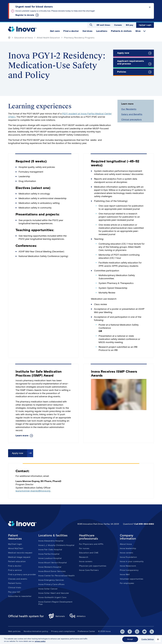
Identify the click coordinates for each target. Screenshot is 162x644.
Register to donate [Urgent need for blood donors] (25, 15)
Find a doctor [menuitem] (71, 31)
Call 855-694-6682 (144, 524)
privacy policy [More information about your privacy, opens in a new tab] (40, 641)
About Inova (126, 544)
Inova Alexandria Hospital (51, 541)
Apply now (123, 53)
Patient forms (15, 583)
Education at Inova (24, 38)
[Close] (158, 639)
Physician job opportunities (93, 566)
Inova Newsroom (128, 566)
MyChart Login (145, 25)
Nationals (57, 616)
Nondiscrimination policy (36, 631)
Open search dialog (91, 25)
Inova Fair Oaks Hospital (50, 550)
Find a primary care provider (22, 574)
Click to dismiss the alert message (150, 7)
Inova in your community (132, 561)
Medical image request (19, 557)
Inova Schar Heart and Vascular (54, 593)
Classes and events (18, 579)
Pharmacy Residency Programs (79, 38)
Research (84, 557)
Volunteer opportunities (132, 579)
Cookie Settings (148, 640)
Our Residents (129, 109)
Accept (130, 640)
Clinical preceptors (131, 119)
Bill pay (130, 25)
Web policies (14, 631)
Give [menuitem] (138, 31)
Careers (118, 25)
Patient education (17, 561)
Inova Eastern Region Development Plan (55, 603)
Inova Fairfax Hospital (49, 554)
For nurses (84, 548)
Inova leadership (128, 548)
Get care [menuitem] (55, 31)
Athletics (78, 616)
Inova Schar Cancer (48, 589)
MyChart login (15, 544)
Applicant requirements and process (131, 62)
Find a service (15, 570)
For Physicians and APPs (91, 544)
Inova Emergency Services (51, 580)
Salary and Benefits (132, 114)
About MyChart (16, 548)
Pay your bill (14, 592)
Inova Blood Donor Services (52, 571)
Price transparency (129, 570)
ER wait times (103, 25)
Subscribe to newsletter (20, 596)
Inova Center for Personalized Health (56, 576)
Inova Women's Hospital (50, 567)
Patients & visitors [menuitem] (121, 31)
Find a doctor (15, 566)
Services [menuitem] (87, 31)
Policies (122, 72)
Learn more (22, 436)
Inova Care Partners (89, 570)
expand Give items (144, 31)
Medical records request (20, 553)
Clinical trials (15, 587)
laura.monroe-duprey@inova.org (33, 491)
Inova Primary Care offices (51, 584)
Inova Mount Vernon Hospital (53, 563)
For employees (127, 583)
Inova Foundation (128, 557)
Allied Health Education (48, 38)
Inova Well (125, 574)
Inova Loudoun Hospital (50, 558)
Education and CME (89, 553)
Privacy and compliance (63, 631)
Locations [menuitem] (102, 31)
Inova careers (86, 561)
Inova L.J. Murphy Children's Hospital (56, 545)
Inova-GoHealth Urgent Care (52, 597)
